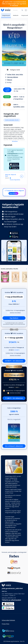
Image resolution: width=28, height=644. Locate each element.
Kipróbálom (13, 193)
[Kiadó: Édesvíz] (10, 80)
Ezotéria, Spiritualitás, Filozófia (12, 120)
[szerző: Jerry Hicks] (19, 74)
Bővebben (15, 141)
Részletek (15, 5)
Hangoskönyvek (6, 15)
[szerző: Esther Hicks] (11, 74)
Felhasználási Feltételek (8, 620)
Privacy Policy (6, 624)
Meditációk (16, 15)
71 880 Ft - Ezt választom (14, 398)
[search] (17, 10)
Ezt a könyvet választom (14, 446)
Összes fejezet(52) (15, 180)
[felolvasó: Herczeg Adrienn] (13, 77)
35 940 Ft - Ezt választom (14, 361)
